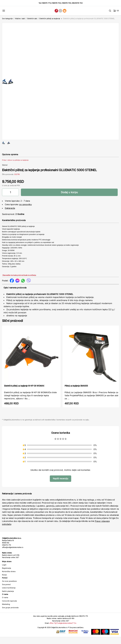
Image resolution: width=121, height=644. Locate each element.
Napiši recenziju (60, 487)
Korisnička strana (9, 580)
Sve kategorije (7, 19)
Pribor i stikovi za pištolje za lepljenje (15, 168)
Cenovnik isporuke (9, 609)
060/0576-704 (77, 3)
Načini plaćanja (8, 599)
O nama (5, 606)
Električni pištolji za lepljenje (50, 19)
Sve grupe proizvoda (10, 616)
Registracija (6, 576)
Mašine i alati (20, 19)
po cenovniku (25, 213)
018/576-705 (66, 3)
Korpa (4, 583)
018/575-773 (46, 3)
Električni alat (32, 19)
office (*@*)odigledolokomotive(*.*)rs (63, 631)
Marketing (6, 612)
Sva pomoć (6, 593)
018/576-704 (56, 3)
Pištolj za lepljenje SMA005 (76, 394)
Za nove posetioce (9, 589)
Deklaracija (10, 216)
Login (4, 573)
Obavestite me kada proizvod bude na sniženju (19, 283)
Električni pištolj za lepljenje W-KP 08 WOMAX (24, 394)
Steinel (5, 173)
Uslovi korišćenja (9, 596)
